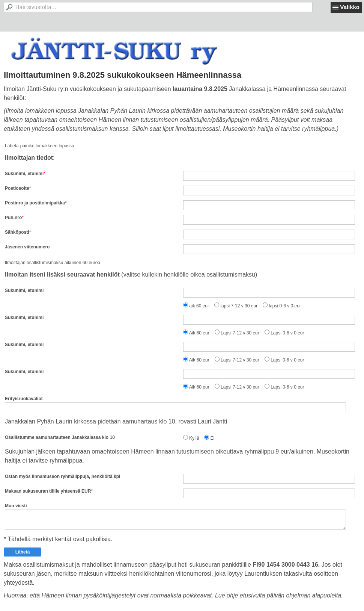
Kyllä (194, 438)
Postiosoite (17, 188)
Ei (213, 438)
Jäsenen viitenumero (27, 247)
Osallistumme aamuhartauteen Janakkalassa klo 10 (60, 437)
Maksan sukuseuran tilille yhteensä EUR (48, 491)
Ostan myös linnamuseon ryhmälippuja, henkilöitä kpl (62, 476)
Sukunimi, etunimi (24, 174)
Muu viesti (16, 506)
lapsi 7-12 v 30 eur (239, 306)
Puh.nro (13, 218)
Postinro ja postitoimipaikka (35, 203)
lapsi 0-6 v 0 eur (285, 306)
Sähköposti (17, 232)
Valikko (350, 7)
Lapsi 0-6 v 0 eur (287, 333)
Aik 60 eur (199, 333)
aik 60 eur (199, 306)
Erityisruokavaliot (24, 399)
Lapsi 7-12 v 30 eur (240, 333)
